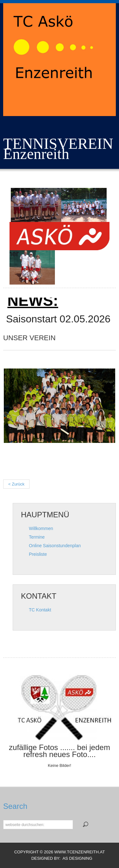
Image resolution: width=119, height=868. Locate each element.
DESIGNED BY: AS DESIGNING (60, 858)
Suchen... (3, 820)
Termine (37, 537)
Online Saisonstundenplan (55, 546)
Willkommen (41, 528)
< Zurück (16, 484)
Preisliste (38, 554)
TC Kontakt (40, 610)
